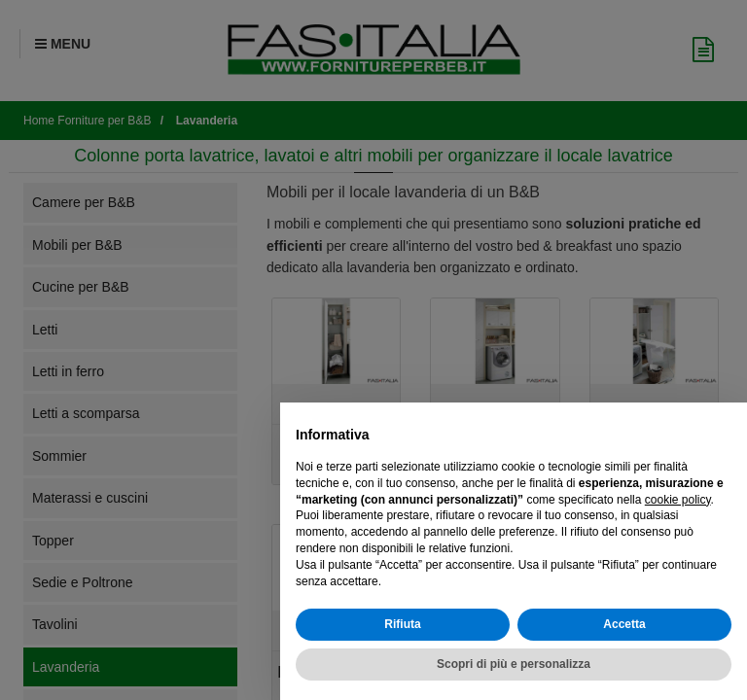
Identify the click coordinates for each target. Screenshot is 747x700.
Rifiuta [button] (402, 624)
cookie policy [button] (678, 500)
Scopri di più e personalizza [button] (514, 664)
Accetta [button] (624, 624)
